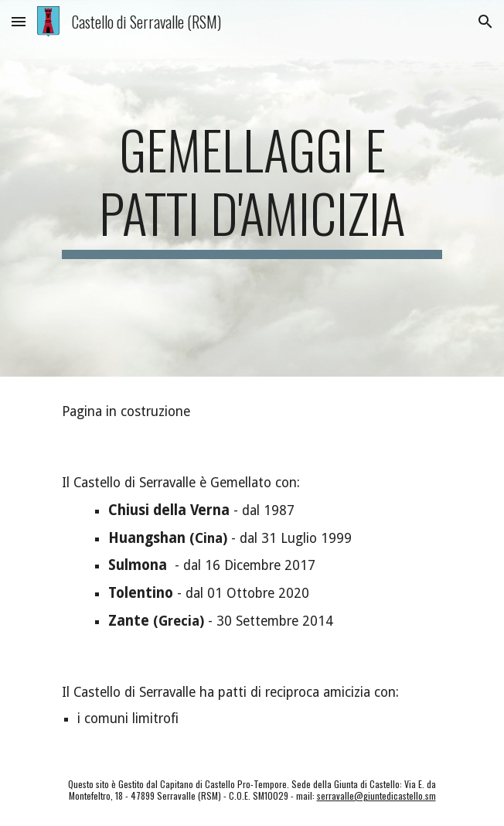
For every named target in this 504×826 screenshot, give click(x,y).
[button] (19, 21)
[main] (252, 188)
